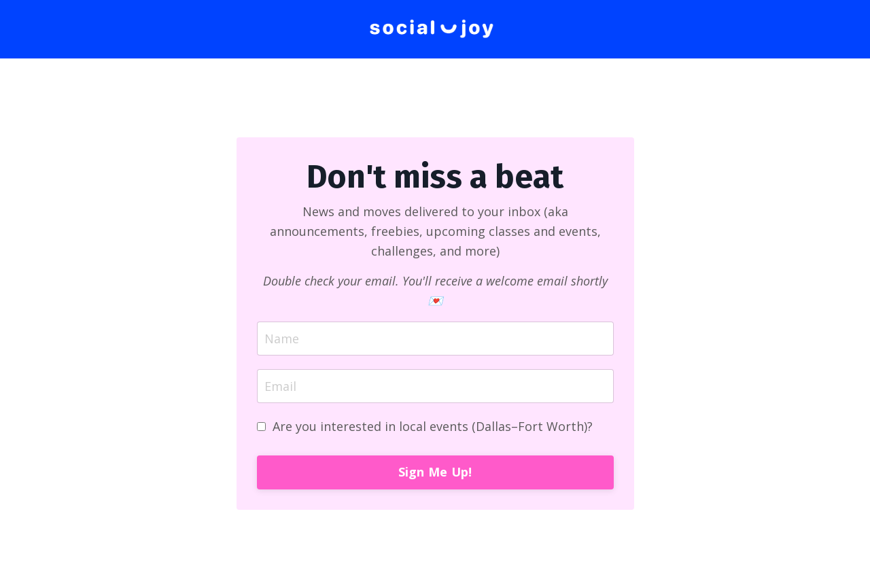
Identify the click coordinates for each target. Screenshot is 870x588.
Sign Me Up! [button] (435, 472)
